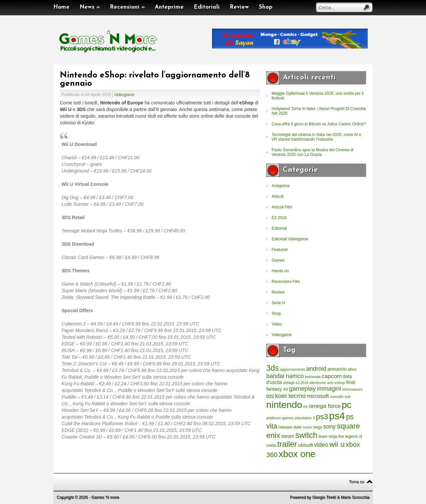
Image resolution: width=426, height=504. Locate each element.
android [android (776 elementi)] (316, 369)
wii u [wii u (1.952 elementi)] (337, 444)
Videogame (124, 95)
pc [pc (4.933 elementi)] (347, 405)
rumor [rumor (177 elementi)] (307, 427)
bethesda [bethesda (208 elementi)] (313, 377)
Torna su (356, 482)
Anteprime (169, 7)
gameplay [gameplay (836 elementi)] (303, 388)
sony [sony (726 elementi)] (329, 427)
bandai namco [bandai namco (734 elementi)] (285, 376)
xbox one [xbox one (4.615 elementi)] (297, 454)
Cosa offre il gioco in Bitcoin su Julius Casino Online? (319, 124)
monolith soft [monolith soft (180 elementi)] (340, 397)
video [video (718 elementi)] (321, 445)
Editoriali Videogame (290, 239)
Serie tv (278, 303)
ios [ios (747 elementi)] (270, 396)
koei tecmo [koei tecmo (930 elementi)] (290, 396)
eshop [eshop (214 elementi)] (340, 382)
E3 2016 (279, 218)
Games (278, 260)
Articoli (278, 196)
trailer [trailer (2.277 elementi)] (287, 444)
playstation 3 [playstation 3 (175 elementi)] (305, 418)
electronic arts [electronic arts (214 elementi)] (321, 382)
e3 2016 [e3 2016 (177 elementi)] (302, 383)
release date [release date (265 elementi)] (290, 427)
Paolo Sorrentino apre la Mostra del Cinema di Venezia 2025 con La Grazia (313, 152)
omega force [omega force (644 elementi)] (325, 406)
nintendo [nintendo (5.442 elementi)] (284, 405)
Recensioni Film (286, 282)
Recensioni (127, 7)
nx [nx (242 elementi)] (305, 407)
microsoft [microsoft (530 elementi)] (318, 396)
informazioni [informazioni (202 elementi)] (352, 389)
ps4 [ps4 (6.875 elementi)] (337, 416)
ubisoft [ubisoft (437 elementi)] (306, 445)
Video (277, 324)
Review (239, 7)
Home (61, 7)
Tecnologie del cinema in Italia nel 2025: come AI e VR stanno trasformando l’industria (317, 137)
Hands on (280, 271)
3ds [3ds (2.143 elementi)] (273, 368)
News (90, 7)
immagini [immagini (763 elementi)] (329, 389)
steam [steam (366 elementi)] (288, 436)
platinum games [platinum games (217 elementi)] (280, 418)
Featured (280, 250)
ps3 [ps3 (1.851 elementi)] (322, 417)
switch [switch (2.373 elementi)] (306, 435)
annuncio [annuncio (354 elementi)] (337, 369)
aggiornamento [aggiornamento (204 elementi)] (293, 369)
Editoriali (207, 7)
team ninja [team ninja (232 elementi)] (328, 437)
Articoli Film (282, 207)
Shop (266, 7)
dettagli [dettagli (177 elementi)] (289, 383)
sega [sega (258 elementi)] (318, 427)
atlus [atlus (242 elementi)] (352, 369)
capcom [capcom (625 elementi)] (332, 376)
